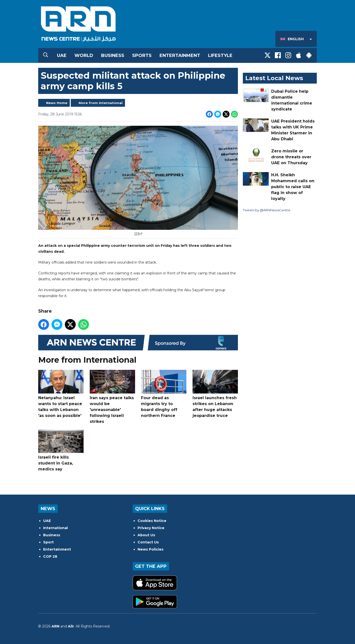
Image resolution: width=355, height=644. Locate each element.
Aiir (71, 626)
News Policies (151, 549)
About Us (146, 535)
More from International (101, 103)
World (84, 55)
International (55, 528)
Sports (142, 55)
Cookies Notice (152, 521)
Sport (48, 542)
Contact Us (148, 542)
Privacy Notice (151, 528)
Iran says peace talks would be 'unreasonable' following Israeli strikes (112, 397)
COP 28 (50, 556)
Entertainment (180, 55)
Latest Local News (274, 78)
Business (113, 55)
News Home (57, 103)
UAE (62, 55)
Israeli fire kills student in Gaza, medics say (61, 451)
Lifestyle (220, 55)
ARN (55, 626)
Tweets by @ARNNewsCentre (267, 210)
